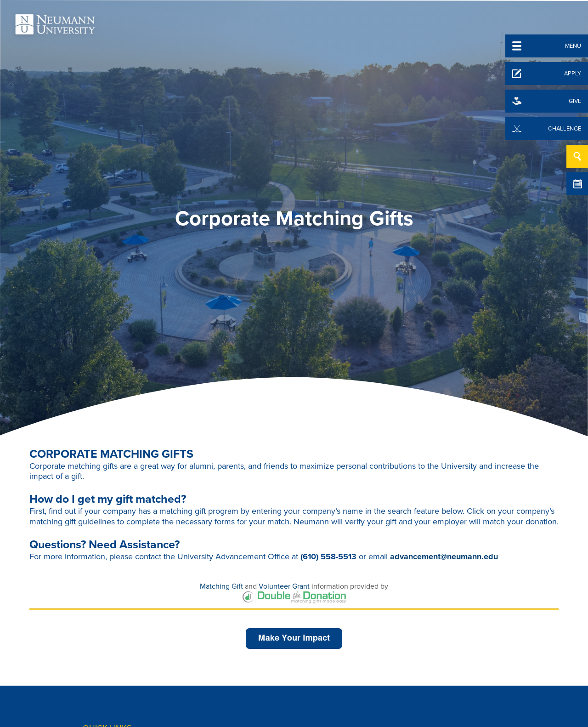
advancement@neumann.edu (444, 557)
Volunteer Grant (284, 586)
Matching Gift (221, 586)
